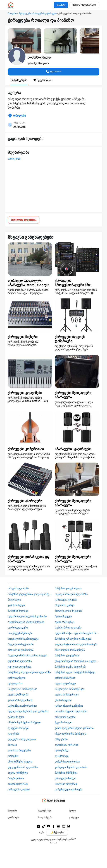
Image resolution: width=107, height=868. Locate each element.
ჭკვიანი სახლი (63, 722)
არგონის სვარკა (65, 605)
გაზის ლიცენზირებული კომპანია (74, 728)
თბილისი (14, 159)
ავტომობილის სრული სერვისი (26, 622)
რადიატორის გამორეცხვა (23, 639)
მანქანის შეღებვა (18, 611)
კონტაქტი (74, 818)
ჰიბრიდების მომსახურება (70, 650)
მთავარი (12, 14)
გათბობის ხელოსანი (20, 700)
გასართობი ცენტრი (19, 750)
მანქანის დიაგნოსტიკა (68, 588)
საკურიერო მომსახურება (23, 689)
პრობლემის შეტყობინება (24, 220)
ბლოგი (72, 811)
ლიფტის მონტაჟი (18, 728)
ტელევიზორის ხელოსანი (23, 767)
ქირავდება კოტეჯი (19, 789)
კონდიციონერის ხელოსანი (71, 767)
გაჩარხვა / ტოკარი (66, 600)
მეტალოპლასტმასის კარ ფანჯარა (28, 711)
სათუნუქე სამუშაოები (20, 633)
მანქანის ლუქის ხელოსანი (71, 667)
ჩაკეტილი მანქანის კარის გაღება (28, 655)
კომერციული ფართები (69, 789)
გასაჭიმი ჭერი (16, 717)
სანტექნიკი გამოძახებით (22, 706)
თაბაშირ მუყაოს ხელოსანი (71, 711)
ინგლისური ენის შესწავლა (71, 734)
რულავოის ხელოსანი (21, 644)
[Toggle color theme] (57, 832)
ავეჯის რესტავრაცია (67, 695)
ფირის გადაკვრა (18, 628)
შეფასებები (43, 80)
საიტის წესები (45, 818)
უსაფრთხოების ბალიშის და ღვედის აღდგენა (77, 661)
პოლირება (14, 600)
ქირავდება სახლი (65, 778)
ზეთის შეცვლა (63, 616)
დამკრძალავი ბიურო (67, 762)
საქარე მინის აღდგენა (68, 628)
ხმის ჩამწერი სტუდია (20, 762)
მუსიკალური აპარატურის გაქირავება (38, 14)
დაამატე (61, 5)
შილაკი (12, 745)
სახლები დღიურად (66, 784)
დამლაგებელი (17, 678)
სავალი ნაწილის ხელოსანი (71, 594)
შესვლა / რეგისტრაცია (84, 5)
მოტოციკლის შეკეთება (69, 611)
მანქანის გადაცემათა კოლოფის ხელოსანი (30, 594)
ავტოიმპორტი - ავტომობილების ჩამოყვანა (77, 633)
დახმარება (13, 818)
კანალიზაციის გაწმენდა (69, 706)
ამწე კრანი (61, 739)
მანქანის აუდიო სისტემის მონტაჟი (75, 672)
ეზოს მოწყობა (63, 700)
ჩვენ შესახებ (45, 811)
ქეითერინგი (62, 750)
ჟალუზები (14, 734)
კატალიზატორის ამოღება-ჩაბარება (76, 644)
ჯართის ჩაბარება (65, 678)
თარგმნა (13, 756)
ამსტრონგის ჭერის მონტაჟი (24, 722)
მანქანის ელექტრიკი (67, 655)
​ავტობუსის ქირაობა (66, 745)
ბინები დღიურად (18, 784)
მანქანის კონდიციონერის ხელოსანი (29, 672)
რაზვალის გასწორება (21, 650)
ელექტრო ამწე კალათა (22, 739)
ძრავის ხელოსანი (18, 588)
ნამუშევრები (19, 80)
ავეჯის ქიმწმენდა (18, 773)
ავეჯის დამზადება (18, 695)
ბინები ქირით (16, 778)
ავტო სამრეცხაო (65, 622)
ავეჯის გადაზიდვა (65, 683)
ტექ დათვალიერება (20, 667)
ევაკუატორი (15, 683)
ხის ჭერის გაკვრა (65, 717)
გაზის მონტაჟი (16, 605)
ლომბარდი (62, 756)
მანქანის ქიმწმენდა (66, 773)
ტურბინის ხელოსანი (20, 661)
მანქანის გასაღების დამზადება (73, 639)
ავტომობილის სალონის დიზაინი (27, 616)
